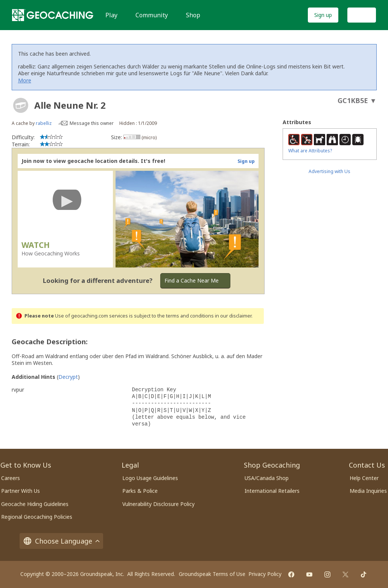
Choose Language (61, 541)
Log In (362, 15)
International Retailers (272, 491)
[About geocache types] (21, 105)
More (25, 80)
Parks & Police (140, 491)
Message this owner (92, 123)
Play (111, 15)
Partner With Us (21, 491)
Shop (193, 15)
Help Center (364, 478)
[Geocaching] (53, 15)
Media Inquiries (368, 491)
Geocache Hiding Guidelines (35, 504)
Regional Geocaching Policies (37, 517)
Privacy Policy (265, 574)
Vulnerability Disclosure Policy (158, 504)
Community (152, 15)
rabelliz (44, 123)
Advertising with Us (329, 171)
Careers (11, 478)
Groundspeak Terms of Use (212, 574)
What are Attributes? (310, 151)
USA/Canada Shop (267, 478)
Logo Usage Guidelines (150, 478)
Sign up (323, 15)
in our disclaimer (233, 316)
